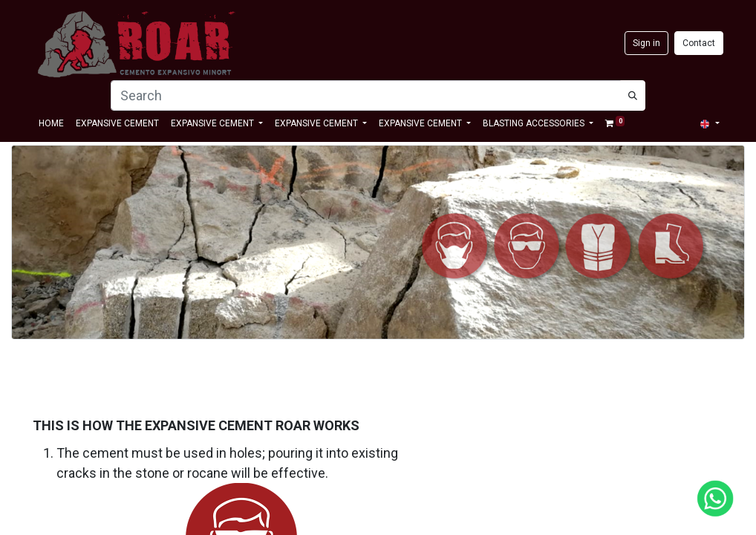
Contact (699, 43)
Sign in (646, 43)
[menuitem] (51, 123)
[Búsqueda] (633, 95)
